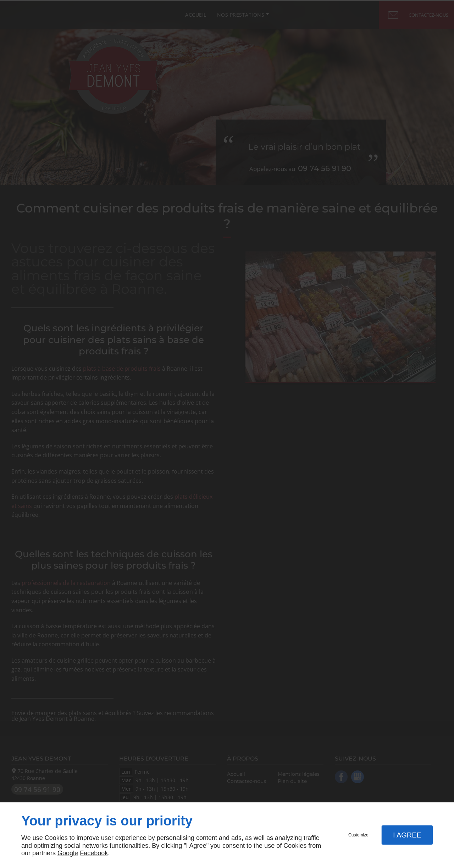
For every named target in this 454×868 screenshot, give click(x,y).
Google (68, 853)
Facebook (94, 853)
